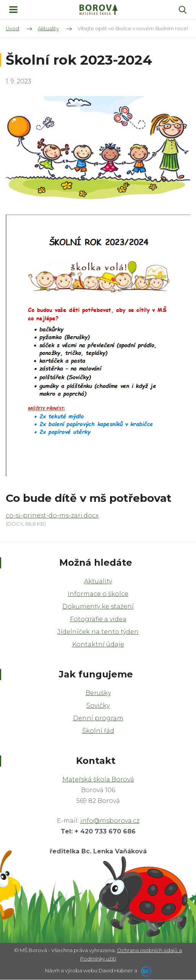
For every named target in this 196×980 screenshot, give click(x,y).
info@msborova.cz (110, 821)
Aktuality (98, 581)
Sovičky (98, 706)
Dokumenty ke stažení (98, 606)
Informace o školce (98, 594)
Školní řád (98, 731)
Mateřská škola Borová (98, 779)
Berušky (98, 693)
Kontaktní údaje (98, 644)
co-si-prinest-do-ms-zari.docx (52, 515)
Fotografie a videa (98, 619)
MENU (13, 10)
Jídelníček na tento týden (98, 632)
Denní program (98, 718)
